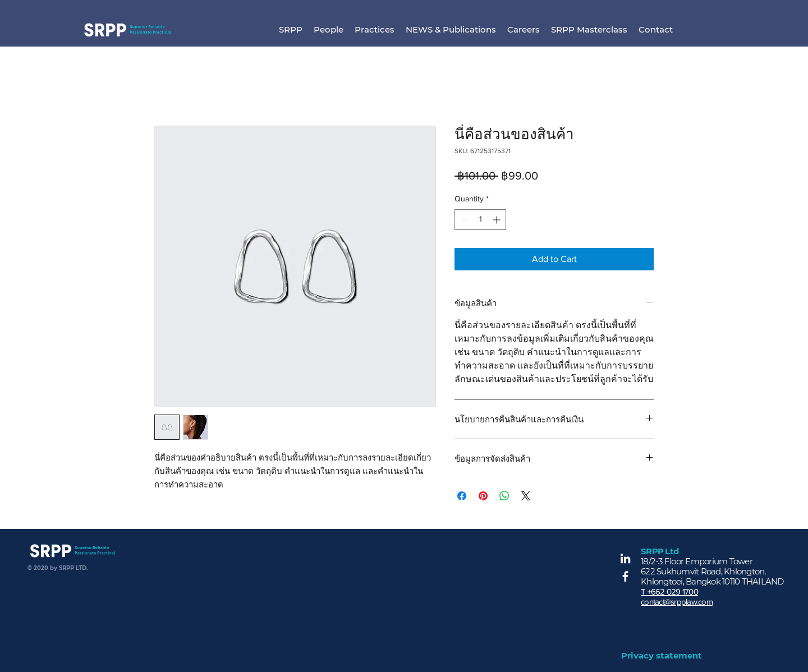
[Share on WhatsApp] (504, 496)
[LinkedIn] (625, 558)
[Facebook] (625, 576)
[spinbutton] (480, 220)
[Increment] (497, 220)
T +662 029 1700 (669, 592)
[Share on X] (526, 496)
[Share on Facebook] (462, 496)
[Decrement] (463, 220)
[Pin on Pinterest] (483, 496)
